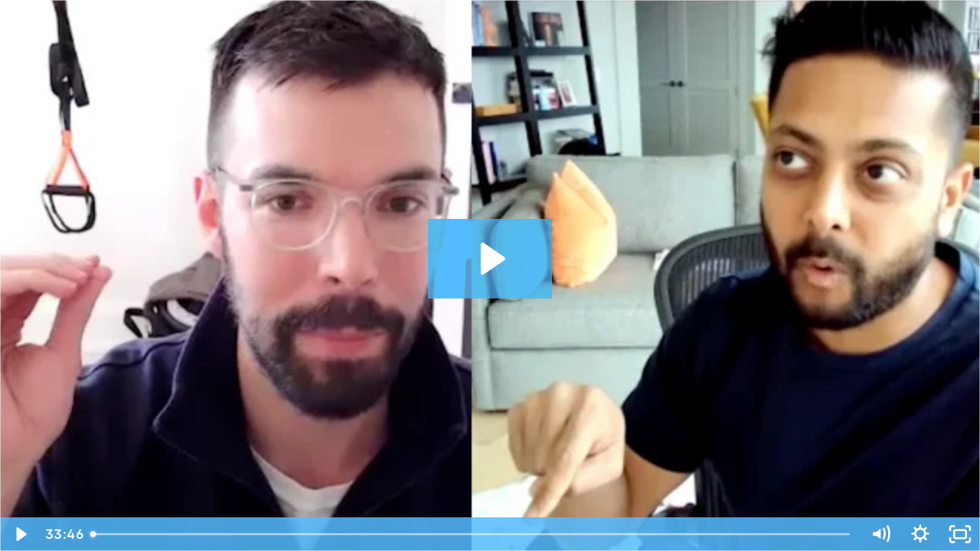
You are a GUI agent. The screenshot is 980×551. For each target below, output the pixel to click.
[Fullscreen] (960, 534)
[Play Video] (20, 534)
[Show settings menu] (920, 534)
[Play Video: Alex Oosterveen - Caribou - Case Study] (490, 259)
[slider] (472, 534)
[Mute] (880, 534)
